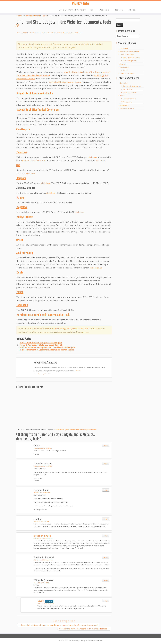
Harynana (21, 178)
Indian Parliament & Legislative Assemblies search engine (47, 347)
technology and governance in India (72, 328)
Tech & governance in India (132, 58)
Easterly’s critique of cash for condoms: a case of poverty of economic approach (58, 625)
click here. (46, 183)
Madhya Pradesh (25, 217)
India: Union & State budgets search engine (41, 342)
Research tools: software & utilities (43, 33)
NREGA (125, 70)
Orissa (20, 240)
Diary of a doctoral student (132, 86)
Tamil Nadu (22, 305)
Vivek (41, 601)
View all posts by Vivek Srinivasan (45, 374)
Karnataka (22, 152)
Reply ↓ (106, 445)
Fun (93, 11)
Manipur (21, 198)
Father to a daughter (130, 92)
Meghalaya (22, 207)
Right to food (124, 67)
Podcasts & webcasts (127, 108)
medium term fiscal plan (34, 160)
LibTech (120, 11)
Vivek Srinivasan (76, 33)
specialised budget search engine (65, 82)
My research (124, 48)
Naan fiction (123, 83)
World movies (127, 102)
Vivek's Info (80, 4)
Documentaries (124, 105)
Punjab (20, 292)
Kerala (20, 273)
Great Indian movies (129, 99)
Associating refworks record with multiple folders (84, 629)
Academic (105, 11)
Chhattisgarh (23, 129)
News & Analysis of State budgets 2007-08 (41, 345)
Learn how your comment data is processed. (76, 429)
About (133, 11)
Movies (122, 96)
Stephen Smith (42, 536)
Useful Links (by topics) (62, 33)
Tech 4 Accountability (127, 54)
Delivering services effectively (129, 51)
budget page (96, 268)
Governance (123, 64)
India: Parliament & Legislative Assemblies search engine (47, 350)
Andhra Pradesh (25, 253)
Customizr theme (97, 641)
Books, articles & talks (127, 73)
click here (93, 157)
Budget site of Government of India (34, 93)
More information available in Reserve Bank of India (43, 315)
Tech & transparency (130, 61)
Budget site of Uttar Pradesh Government (38, 110)
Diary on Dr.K (127, 89)
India (30, 33)
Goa (18, 165)
